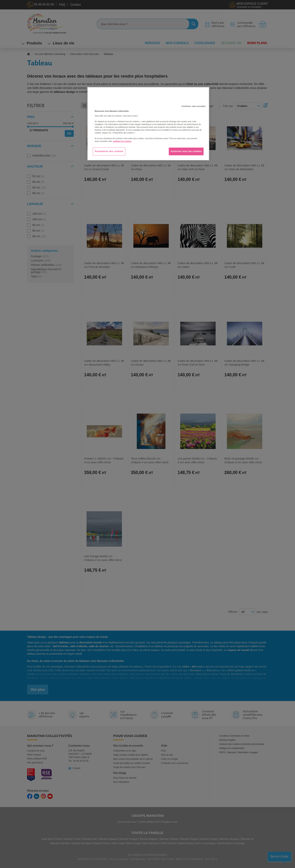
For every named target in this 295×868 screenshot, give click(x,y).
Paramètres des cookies (109, 151)
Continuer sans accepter (194, 106)
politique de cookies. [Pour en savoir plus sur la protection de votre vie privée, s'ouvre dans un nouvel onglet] (122, 141)
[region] (148, 124)
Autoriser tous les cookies (186, 151)
